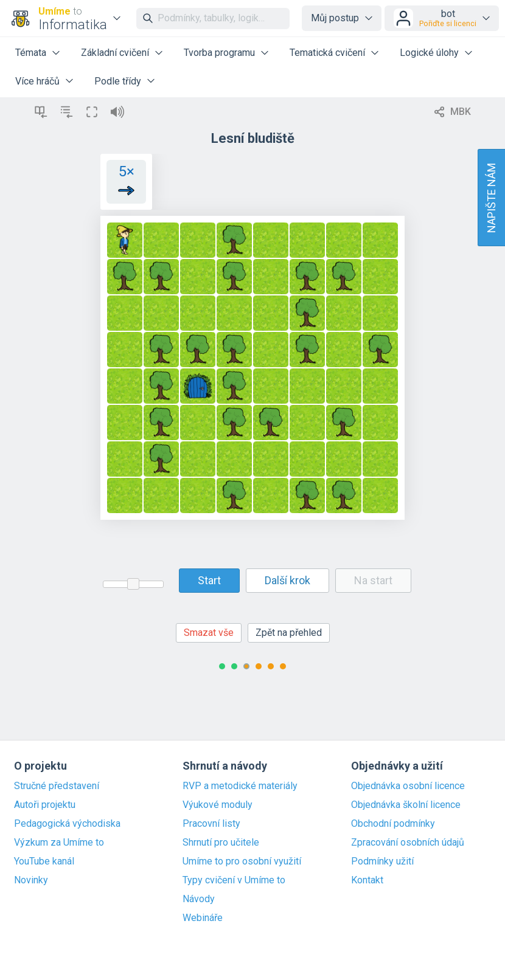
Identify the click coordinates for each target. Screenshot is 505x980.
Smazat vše (209, 633)
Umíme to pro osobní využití (242, 861)
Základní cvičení (115, 53)
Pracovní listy (211, 824)
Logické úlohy (429, 53)
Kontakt (367, 880)
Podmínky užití (382, 861)
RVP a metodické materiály (240, 786)
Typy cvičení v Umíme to (234, 880)
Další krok (287, 580)
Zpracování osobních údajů (408, 843)
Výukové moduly (218, 805)
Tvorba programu (219, 53)
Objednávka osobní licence (408, 786)
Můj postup (335, 18)
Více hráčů (37, 81)
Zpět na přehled (289, 633)
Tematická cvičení (327, 53)
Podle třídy (118, 81)
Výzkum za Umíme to (59, 843)
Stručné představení (57, 786)
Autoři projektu (45, 805)
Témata (31, 53)
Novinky (31, 880)
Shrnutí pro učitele (221, 843)
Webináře (203, 918)
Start (209, 580)
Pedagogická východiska (67, 824)
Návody (199, 899)
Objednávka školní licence (406, 805)
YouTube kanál (44, 861)
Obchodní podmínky (393, 824)
